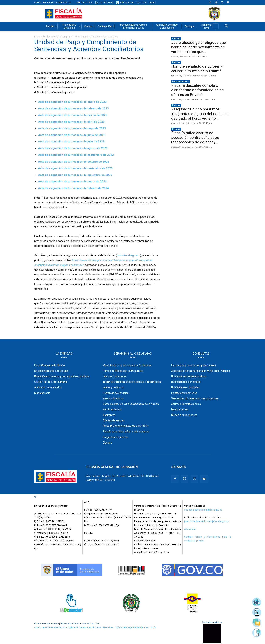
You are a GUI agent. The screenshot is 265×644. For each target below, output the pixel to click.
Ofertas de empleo (114, 420)
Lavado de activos (180, 81)
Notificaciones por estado (186, 382)
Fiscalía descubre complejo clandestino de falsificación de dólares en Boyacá (197, 90)
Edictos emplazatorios (184, 393)
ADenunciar (190, 529)
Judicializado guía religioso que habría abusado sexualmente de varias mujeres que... (198, 47)
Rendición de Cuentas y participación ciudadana (62, 376)
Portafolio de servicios (116, 393)
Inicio (37, 37)
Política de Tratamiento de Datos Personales (91, 627)
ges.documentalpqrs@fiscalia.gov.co (203, 510)
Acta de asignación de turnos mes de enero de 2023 (72, 102)
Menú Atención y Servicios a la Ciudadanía (127, 365)
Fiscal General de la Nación (50, 365)
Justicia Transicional (114, 376)
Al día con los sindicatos (48, 387)
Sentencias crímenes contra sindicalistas (195, 398)
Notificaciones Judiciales (185, 387)
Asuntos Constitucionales (186, 404)
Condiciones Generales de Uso (50, 627)
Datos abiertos (180, 409)
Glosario (107, 443)
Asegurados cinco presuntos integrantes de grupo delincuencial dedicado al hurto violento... (200, 114)
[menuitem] (50, 26)
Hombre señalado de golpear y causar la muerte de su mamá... (198, 69)
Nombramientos (112, 409)
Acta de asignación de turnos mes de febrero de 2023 (73, 108)
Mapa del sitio (42, 393)
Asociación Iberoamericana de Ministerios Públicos (200, 371)
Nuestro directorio (113, 398)
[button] (226, 26)
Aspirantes (109, 415)
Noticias (176, 39)
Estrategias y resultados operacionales (194, 365)
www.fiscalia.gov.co (129, 255)
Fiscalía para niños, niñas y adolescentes (126, 432)
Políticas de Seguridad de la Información (135, 627)
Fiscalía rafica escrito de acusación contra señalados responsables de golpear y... (195, 138)
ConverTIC (142, 2)
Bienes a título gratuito (184, 415)
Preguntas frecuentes (115, 437)
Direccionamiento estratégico (51, 371)
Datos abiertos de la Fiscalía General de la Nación (131, 404)
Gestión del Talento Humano (51, 382)
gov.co (153, 2)
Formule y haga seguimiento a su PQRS (126, 426)
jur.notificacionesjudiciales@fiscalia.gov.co (206, 521)
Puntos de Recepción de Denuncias (123, 371)
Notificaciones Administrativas (189, 376)
